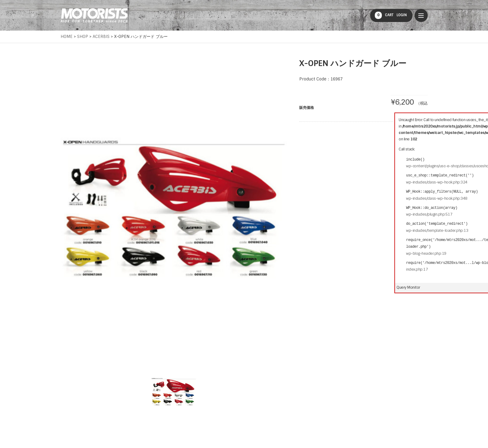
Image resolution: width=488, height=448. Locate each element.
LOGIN (402, 15)
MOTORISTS (94, 15)
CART (384, 15)
